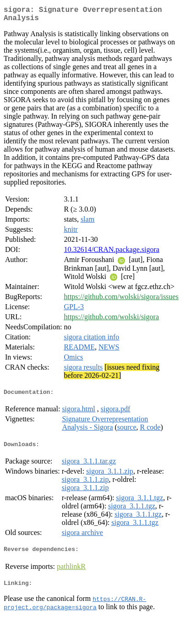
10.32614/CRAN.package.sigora (111, 253)
